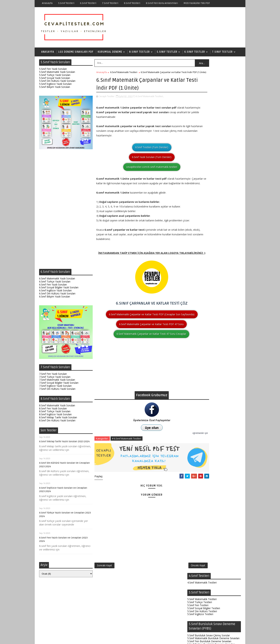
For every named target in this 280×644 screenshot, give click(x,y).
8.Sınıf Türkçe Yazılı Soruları (55, 413)
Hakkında (147, 639)
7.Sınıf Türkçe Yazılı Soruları (55, 378)
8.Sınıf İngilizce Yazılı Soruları (55, 416)
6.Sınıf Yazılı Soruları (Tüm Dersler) (140, 162)
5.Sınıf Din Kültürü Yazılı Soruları (57, 82)
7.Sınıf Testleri (110, 3)
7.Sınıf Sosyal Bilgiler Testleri (204, 388)
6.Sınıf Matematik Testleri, (150, 101)
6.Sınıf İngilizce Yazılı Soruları (55, 292)
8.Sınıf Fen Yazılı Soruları (53, 410)
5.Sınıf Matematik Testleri (202, 87)
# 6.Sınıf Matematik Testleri (127, 462)
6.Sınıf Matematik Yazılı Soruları (57, 280)
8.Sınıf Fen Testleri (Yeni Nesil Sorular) (213, 523)
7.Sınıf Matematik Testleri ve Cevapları (213, 622)
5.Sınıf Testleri (66, 3)
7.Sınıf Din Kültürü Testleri (202, 394)
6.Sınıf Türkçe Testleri (200, 318)
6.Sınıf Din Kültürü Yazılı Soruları (57, 295)
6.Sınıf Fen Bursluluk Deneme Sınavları (209, 360)
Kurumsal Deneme (110, 53)
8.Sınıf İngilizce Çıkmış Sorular (204, 507)
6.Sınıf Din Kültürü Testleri (202, 333)
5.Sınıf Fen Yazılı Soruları (53, 70)
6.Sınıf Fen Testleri (198, 324)
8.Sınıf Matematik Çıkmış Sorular (206, 495)
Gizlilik (169, 639)
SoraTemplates (62, 639)
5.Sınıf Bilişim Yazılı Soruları (55, 88)
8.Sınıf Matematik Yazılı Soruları (57, 407)
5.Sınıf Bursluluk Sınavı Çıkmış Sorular (209, 123)
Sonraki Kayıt (104, 584)
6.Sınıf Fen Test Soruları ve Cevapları (212, 567)
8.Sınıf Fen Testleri (198, 466)
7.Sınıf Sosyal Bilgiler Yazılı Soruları (59, 384)
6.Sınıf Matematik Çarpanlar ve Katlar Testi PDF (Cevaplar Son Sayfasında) (140, 335)
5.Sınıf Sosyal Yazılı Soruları (55, 79)
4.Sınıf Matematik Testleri (202, 70)
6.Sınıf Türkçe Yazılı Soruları (55, 283)
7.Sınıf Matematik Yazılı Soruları (57, 381)
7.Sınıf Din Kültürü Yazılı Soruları (57, 390)
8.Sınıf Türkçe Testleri (200, 469)
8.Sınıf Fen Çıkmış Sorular (202, 498)
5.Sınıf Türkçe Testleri (200, 90)
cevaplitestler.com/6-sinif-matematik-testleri (140, 172)
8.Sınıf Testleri (132, 3)
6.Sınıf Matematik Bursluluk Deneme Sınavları (213, 357)
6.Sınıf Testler (195, 53)
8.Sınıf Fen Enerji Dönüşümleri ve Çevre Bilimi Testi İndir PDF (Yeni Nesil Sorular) (213, 534)
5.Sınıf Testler (167, 53)
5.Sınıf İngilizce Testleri (200, 102)
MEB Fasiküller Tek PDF (197, 3)
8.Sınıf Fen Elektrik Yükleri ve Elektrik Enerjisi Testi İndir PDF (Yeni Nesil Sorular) (212, 589)
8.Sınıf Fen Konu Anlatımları (162, 3)
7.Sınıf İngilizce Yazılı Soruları (55, 387)
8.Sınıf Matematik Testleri (202, 463)
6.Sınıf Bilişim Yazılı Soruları (55, 298)
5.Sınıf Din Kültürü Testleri (202, 99)
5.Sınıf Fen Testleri (198, 93)
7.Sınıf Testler (222, 53)
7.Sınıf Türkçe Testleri (200, 385)
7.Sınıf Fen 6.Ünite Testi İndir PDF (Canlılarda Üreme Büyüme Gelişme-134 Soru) (213, 556)
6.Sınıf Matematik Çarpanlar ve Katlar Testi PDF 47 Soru (140, 347)
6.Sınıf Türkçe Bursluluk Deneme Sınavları (211, 363)
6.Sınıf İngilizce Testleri (200, 330)
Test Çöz (133, 639)
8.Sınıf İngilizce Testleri (200, 475)
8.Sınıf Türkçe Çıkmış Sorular (204, 501)
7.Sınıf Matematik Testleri (202, 379)
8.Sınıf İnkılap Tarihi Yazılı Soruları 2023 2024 (64, 443)
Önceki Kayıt (174, 584)
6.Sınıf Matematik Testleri (124, 74)
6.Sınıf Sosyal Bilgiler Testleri (204, 327)
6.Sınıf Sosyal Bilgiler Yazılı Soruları (59, 289)
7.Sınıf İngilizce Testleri (200, 391)
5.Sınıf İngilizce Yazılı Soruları (55, 85)
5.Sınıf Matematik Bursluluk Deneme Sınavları (213, 126)
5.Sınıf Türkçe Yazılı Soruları (55, 76)
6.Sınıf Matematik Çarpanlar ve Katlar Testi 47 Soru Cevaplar (140, 357)
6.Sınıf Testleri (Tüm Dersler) (140, 152)
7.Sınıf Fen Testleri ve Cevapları (208, 545)
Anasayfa (47, 3)
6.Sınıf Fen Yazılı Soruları (53, 286)
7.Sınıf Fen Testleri (198, 382)
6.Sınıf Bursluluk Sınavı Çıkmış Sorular (209, 354)
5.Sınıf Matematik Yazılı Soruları (57, 73)
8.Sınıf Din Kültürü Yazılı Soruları (57, 422)
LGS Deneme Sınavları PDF (76, 53)
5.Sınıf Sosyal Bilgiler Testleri (204, 96)
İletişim (159, 639)
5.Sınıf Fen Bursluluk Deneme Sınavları (209, 129)
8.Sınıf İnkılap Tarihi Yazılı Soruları (58, 419)
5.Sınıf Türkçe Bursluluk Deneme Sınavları (211, 132)
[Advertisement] (66, 211)
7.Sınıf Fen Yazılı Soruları (53, 375)
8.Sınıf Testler (139, 53)
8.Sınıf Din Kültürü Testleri (202, 478)
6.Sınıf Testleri (88, 3)
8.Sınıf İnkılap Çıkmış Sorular (203, 504)
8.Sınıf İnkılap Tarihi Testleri (203, 472)
